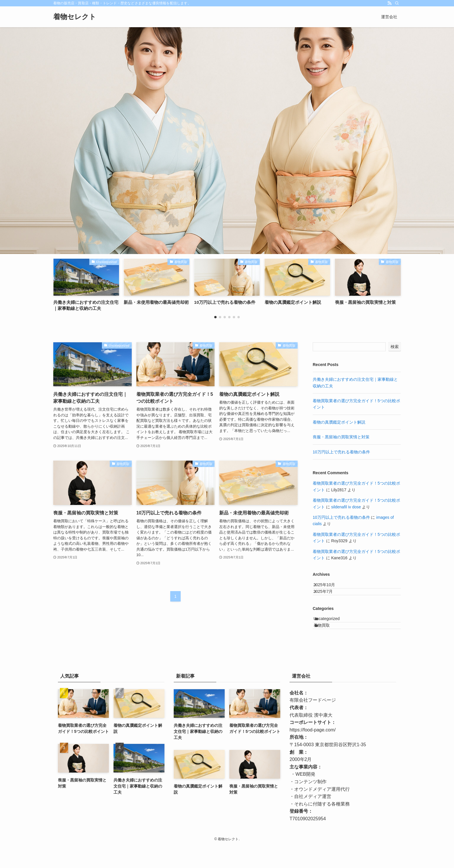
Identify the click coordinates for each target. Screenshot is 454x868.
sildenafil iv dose (346, 507)
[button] (215, 317)
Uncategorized (333, 632)
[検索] (397, 3)
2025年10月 (330, 587)
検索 (395, 347)
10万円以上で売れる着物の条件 (341, 452)
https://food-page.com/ (313, 751)
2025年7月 (328, 599)
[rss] (389, 3)
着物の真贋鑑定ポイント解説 (339, 422)
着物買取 (328, 644)
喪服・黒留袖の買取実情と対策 (341, 437)
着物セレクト (75, 17)
